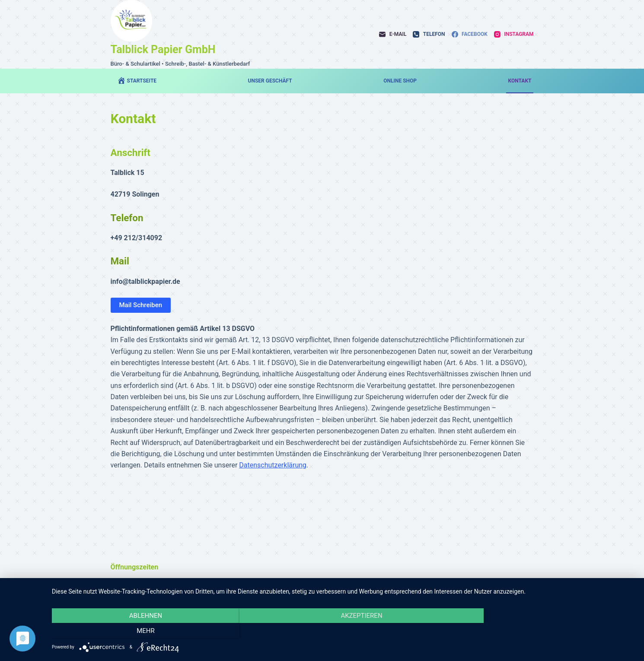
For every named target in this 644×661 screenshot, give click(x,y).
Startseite (137, 80)
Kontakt (520, 81)
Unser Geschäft (270, 81)
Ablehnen (139, 631)
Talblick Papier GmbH (163, 49)
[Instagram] (514, 35)
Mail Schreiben (141, 305)
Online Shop (400, 81)
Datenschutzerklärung (273, 465)
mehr (548, 631)
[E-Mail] (393, 35)
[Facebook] (470, 35)
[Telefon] (429, 35)
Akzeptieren (344, 631)
